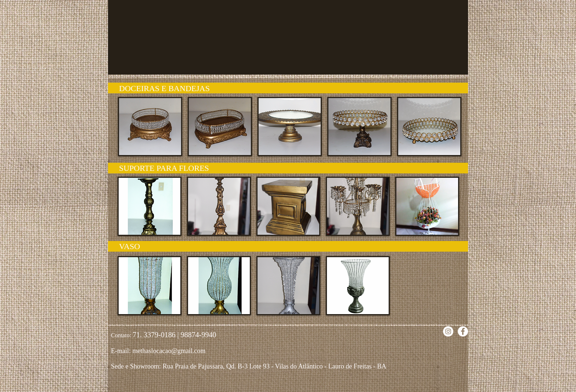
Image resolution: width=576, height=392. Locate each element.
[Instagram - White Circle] (448, 331)
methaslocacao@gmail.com (169, 351)
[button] (150, 127)
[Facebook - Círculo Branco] (463, 331)
